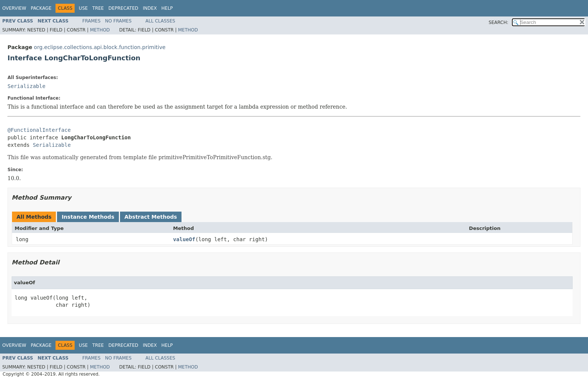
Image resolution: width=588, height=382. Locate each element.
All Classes (160, 21)
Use (83, 8)
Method (100, 30)
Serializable (26, 86)
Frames (92, 21)
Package (41, 8)
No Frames (118, 21)
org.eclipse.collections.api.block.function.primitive (100, 47)
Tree (98, 8)
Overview (14, 8)
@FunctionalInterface (39, 130)
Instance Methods (88, 217)
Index (150, 8)
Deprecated (123, 8)
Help (167, 8)
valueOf (184, 239)
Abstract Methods (151, 217)
